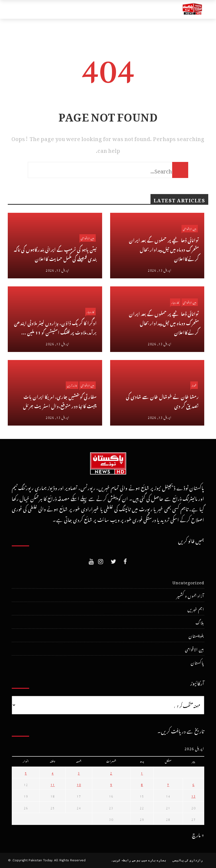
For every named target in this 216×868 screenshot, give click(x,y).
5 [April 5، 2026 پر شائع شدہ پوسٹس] (26, 772)
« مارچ (198, 834)
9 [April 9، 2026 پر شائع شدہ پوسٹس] (111, 784)
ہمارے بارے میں (154, 860)
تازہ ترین (72, 385)
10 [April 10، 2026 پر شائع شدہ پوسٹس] (79, 784)
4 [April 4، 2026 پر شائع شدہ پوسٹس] (53, 772)
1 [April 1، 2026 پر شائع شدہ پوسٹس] (142, 772)
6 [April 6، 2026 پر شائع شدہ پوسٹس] (194, 784)
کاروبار (90, 311)
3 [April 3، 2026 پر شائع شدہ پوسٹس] (79, 772)
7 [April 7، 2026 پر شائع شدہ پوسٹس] (168, 784)
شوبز (194, 385)
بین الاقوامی (88, 238)
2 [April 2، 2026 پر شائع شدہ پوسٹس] (111, 772)
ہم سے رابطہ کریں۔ (126, 860)
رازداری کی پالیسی (188, 860)
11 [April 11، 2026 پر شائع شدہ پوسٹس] (53, 784)
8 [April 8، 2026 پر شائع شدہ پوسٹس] (142, 784)
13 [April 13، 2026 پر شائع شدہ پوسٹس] (194, 795)
